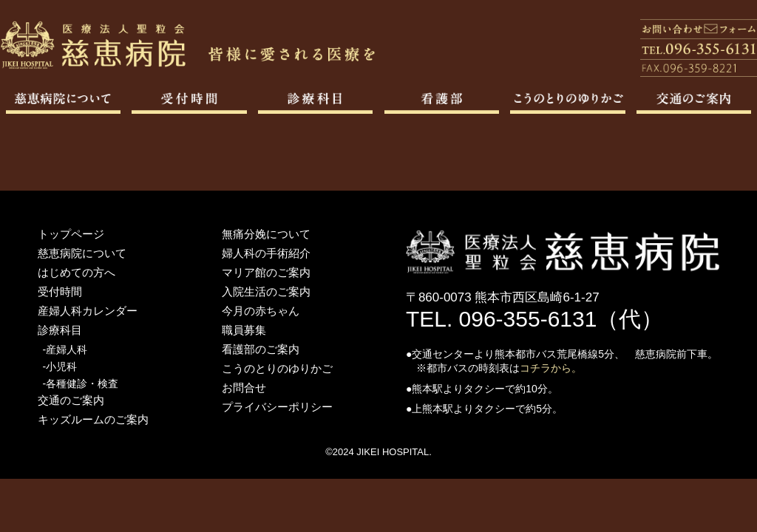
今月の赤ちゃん (261, 311)
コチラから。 (551, 368)
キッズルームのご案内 (93, 419)
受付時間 (60, 291)
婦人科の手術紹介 (266, 253)
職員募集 (244, 330)
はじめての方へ (77, 272)
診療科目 (60, 330)
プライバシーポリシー (277, 407)
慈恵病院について (82, 253)
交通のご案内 (71, 400)
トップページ (71, 234)
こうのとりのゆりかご (277, 368)
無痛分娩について (266, 234)
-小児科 (60, 366)
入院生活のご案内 (266, 291)
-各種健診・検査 (81, 383)
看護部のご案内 (261, 349)
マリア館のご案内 (266, 272)
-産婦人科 (65, 349)
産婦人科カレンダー (88, 311)
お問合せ (244, 388)
